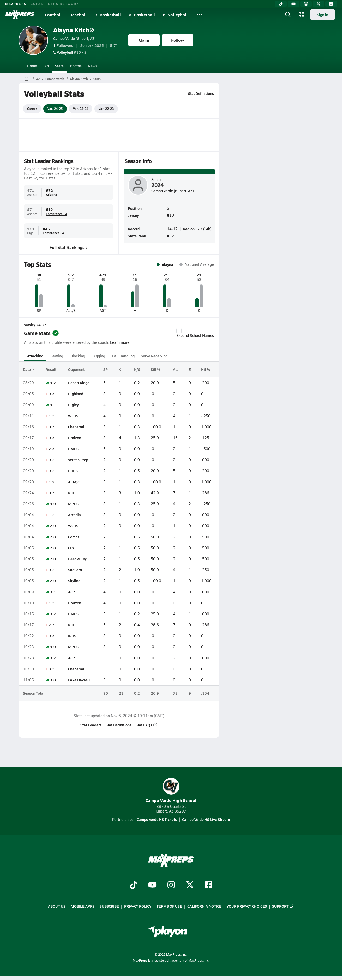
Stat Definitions (201, 93)
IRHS (72, 636)
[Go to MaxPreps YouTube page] (152, 885)
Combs (74, 537)
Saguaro (75, 570)
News (93, 66)
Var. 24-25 (55, 109)
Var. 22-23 (106, 109)
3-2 (53, 383)
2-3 (52, 449)
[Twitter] (319, 4)
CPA (71, 548)
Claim (144, 40)
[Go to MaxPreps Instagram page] (171, 885)
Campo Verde (55, 79)
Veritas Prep (78, 460)
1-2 (52, 482)
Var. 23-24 (81, 109)
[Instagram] (306, 4)
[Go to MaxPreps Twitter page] (190, 885)
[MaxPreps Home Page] (26, 79)
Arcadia (74, 515)
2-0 (53, 526)
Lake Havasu (79, 680)
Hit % (206, 369)
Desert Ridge (79, 383)
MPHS (73, 504)
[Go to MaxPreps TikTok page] (134, 885)
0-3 (52, 394)
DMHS (73, 449)
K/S (137, 369)
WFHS (73, 416)
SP (106, 369)
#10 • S (70, 52)
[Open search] (288, 15)
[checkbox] (179, 331)
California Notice (204, 906)
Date (28, 369)
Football (53, 14)
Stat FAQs (147, 725)
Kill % (155, 369)
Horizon (75, 438)
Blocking (78, 356)
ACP (71, 592)
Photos (76, 66)
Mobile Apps (83, 906)
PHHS (73, 471)
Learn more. (120, 342)
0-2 (52, 460)
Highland (76, 394)
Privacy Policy (138, 906)
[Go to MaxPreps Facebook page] (209, 885)
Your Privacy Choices (247, 906)
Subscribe (109, 906)
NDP (72, 493)
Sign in (323, 15)
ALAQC (74, 482)
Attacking (35, 356)
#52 (170, 236)
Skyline (74, 581)
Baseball (78, 14)
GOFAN (37, 4)
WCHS (73, 526)
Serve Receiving (154, 356)
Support (283, 906)
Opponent (76, 369)
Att (175, 369)
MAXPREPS (16, 4)
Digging (99, 356)
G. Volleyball (175, 14)
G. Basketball (142, 14)
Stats (59, 66)
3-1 (53, 405)
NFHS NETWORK (64, 4)
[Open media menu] (302, 15)
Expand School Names (195, 333)
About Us (57, 906)
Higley (73, 405)
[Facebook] (331, 4)
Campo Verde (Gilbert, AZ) (74, 38)
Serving (57, 356)
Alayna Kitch (74, 30)
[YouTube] (293, 4)
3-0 (53, 504)
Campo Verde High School (171, 790)
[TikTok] (281, 4)
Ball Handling (123, 356)
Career (32, 109)
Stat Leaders (91, 725)
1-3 (52, 416)
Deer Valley (77, 559)
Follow (178, 40)
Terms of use (169, 906)
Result (51, 369)
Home (32, 66)
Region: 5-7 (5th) (197, 229)
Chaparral (76, 427)
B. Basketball (108, 14)
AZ (38, 79)
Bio (46, 66)
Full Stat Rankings (69, 247)
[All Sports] (200, 15)
